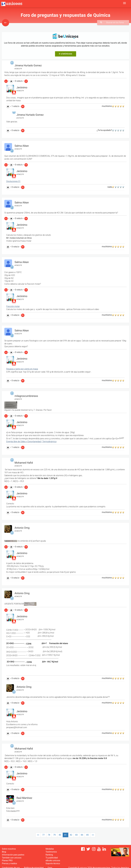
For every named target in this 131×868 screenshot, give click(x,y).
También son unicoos (12, 858)
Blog (4, 852)
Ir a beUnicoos (66, 54)
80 (60, 835)
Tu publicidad (52, 858)
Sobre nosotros (9, 849)
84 (82, 835)
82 (71, 835)
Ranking (49, 855)
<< (38, 835)
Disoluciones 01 (13, 181)
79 (54, 835)
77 (43, 835)
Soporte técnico (53, 863)
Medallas (50, 849)
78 (49, 835)
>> (93, 835)
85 (88, 835)
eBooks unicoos (53, 861)
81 (65, 835)
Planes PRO (7, 861)
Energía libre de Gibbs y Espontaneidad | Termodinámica (31, 441)
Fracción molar (13, 306)
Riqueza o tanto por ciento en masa (22, 369)
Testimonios (51, 852)
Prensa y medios (9, 863)
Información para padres (13, 855)
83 (77, 835)
